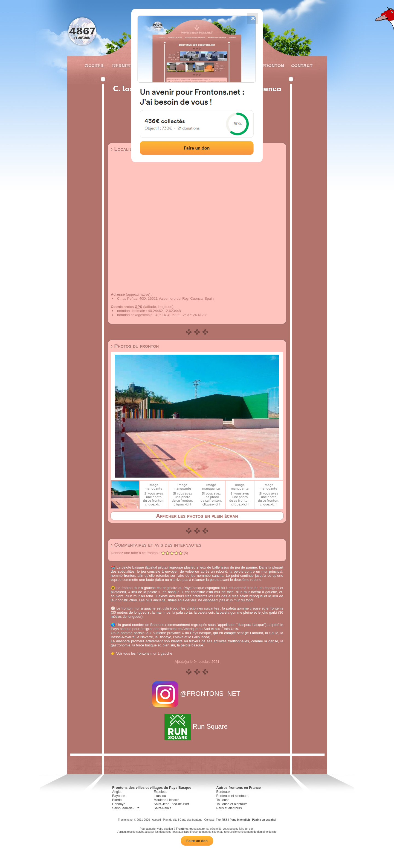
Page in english (240, 820)
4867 (82, 31)
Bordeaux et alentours (232, 796)
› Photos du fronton (135, 346)
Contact (301, 66)
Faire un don (197, 841)
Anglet (117, 792)
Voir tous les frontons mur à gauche (144, 653)
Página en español (264, 820)
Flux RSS (222, 820)
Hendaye (119, 804)
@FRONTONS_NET (197, 694)
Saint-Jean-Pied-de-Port (171, 804)
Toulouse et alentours (232, 804)
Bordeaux (223, 792)
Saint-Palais (163, 808)
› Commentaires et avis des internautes (156, 545)
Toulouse (223, 800)
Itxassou (160, 796)
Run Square (197, 726)
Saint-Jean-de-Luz (126, 808)
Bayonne (119, 796)
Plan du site (170, 820)
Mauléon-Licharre (166, 800)
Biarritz (117, 800)
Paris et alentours (229, 808)
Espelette (161, 792)
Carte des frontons (191, 820)
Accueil (94, 66)
